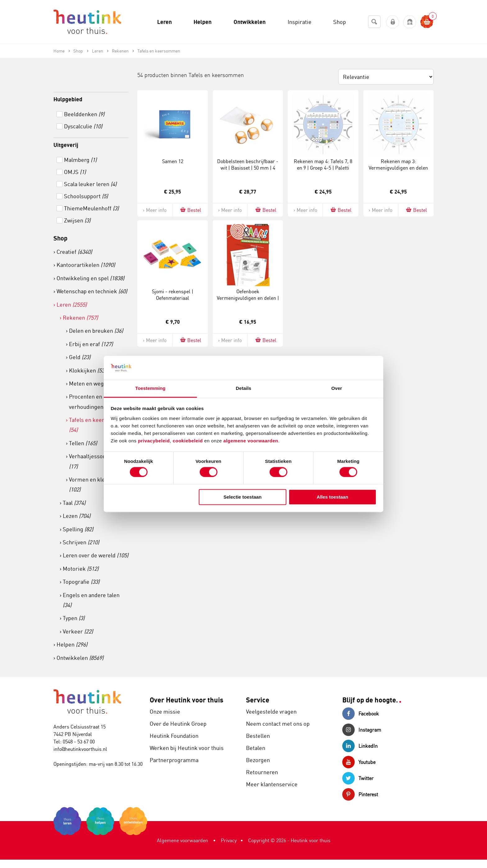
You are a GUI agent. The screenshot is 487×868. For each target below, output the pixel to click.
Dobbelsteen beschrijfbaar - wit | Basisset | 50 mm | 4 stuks (248, 168)
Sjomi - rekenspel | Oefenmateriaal (173, 295)
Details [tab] (243, 388)
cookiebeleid (189, 441)
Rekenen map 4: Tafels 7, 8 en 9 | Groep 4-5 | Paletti (323, 164)
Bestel (190, 210)
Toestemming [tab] (150, 388)
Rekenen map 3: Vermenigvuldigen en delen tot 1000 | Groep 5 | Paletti (398, 168)
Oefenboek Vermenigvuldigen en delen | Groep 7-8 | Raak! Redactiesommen (248, 301)
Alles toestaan (333, 497)
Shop (60, 238)
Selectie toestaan (243, 497)
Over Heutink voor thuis (187, 700)
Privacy (229, 840)
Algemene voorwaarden (182, 840)
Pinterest (360, 794)
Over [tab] (337, 388)
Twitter (358, 778)
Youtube (359, 762)
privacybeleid (154, 441)
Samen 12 (173, 161)
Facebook (361, 714)
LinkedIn (360, 746)
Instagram (362, 730)
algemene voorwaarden (251, 441)
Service (258, 700)
